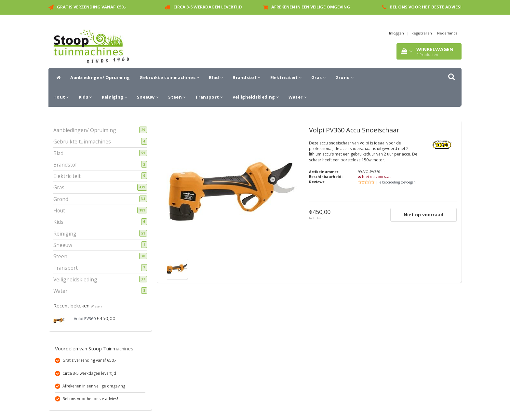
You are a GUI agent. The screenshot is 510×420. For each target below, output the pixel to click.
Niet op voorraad (423, 215)
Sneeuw (148, 97)
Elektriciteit (286, 77)
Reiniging (114, 97)
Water (297, 97)
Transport (209, 97)
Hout (61, 97)
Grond (344, 77)
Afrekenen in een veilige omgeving (311, 7)
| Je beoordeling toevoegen (396, 182)
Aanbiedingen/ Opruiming (100, 77)
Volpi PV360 (85, 319)
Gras (318, 77)
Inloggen (396, 33)
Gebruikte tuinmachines (169, 77)
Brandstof (246, 77)
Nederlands (447, 33)
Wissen (96, 306)
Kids (85, 97)
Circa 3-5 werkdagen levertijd (208, 7)
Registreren (422, 33)
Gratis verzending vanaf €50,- (92, 7)
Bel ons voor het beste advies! (426, 7)
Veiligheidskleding (256, 97)
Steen (177, 97)
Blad (216, 77)
